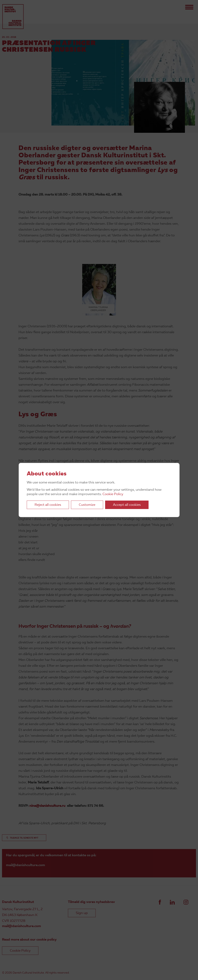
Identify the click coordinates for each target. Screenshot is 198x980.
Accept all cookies (127, 505)
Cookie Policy (113, 494)
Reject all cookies (48, 505)
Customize (87, 505)
